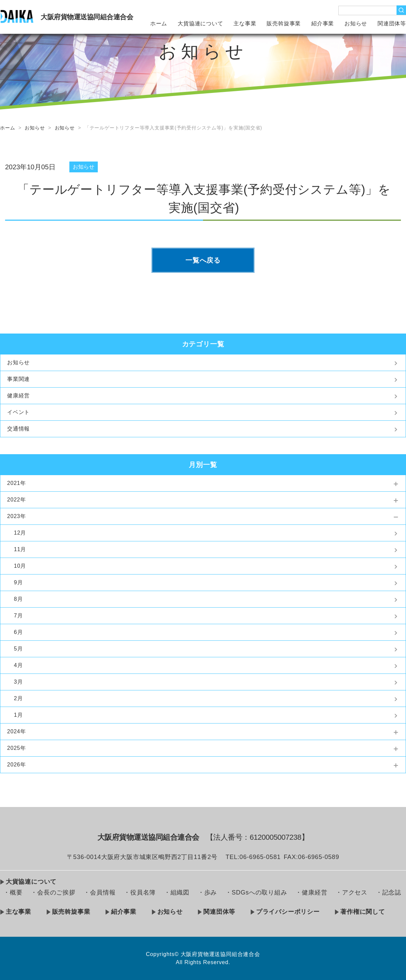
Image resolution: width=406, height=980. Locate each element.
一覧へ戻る (203, 260)
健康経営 (18, 396)
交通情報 (18, 429)
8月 (18, 599)
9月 (18, 582)
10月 (20, 566)
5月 (18, 649)
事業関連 (18, 379)
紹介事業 (323, 23)
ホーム (159, 23)
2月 (18, 698)
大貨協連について (200, 23)
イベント (18, 412)
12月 (20, 533)
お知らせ (356, 23)
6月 (18, 632)
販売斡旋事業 (284, 23)
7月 (18, 616)
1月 (18, 715)
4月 (18, 665)
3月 (18, 682)
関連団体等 (392, 23)
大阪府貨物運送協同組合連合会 (87, 17)
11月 (20, 549)
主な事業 (245, 23)
